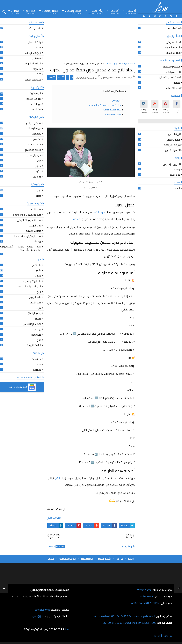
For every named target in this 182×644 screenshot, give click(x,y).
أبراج (39, 161)
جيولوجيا (37, 329)
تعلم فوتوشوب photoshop (27, 215)
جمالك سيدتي (173, 42)
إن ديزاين (37, 242)
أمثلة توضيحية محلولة (112, 109)
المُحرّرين (15, 11)
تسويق (38, 48)
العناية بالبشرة (173, 48)
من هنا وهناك (34, 129)
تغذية (39, 196)
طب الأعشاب (173, 88)
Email (52, 77)
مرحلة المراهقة (172, 145)
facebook (60, 546)
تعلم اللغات (36, 210)
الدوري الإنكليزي (171, 164)
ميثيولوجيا (36, 335)
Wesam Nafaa (144, 590)
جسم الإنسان (35, 313)
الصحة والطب (173, 72)
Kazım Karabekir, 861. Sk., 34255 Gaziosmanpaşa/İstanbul (122, 616)
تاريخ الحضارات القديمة (30, 287)
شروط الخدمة (87, 558)
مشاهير (37, 139)
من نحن (119, 558)
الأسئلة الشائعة (104, 558)
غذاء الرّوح (30, 11)
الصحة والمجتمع (171, 67)
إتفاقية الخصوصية (67, 558)
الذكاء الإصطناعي (32, 324)
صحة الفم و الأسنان (170, 77)
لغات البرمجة (35, 226)
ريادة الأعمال (35, 42)
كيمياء (38, 319)
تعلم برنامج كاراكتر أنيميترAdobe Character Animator (21, 249)
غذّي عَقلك (96, 11)
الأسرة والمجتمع (33, 150)
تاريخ (39, 292)
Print (61, 77)
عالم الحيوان (35, 297)
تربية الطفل (174, 134)
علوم (39, 271)
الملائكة (37, 370)
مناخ (39, 340)
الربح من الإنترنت (33, 53)
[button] (22, 387)
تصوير (39, 166)
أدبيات (177, 189)
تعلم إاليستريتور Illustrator (28, 236)
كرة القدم (175, 175)
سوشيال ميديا (34, 155)
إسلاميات (37, 359)
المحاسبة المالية (33, 80)
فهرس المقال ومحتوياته (113, 91)
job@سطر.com (36, 616)
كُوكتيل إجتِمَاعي (50, 11)
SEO (39, 74)
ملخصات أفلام (172, 29)
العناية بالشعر (173, 53)
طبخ (39, 190)
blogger (51, 546)
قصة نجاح (37, 58)
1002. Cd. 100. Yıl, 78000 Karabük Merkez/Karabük (128, 622)
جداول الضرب (99, 212)
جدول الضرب (116, 100)
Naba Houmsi (147, 596)
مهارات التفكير (34, 99)
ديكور (39, 171)
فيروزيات (37, 177)
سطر (67, 629)
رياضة (177, 170)
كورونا (177, 83)
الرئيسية (131, 558)
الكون (38, 276)
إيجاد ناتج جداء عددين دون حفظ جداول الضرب (92, 69)
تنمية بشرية (36, 93)
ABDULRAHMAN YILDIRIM (145, 603)
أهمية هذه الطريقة (113, 114)
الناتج (58, 478)
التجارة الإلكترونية (33, 64)
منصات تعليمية (34, 231)
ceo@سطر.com (42, 609)
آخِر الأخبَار (114, 11)
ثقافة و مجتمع (34, 123)
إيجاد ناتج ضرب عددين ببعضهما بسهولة (105, 105)
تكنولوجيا (37, 134)
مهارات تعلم (54, 517)
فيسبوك (37, 69)
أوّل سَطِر (131, 11)
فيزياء (38, 308)
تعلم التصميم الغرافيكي (29, 220)
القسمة (77, 219)
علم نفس (37, 265)
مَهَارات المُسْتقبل (73, 11)
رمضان (38, 365)
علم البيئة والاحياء (32, 281)
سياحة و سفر (35, 145)
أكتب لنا (51, 558)
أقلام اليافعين (173, 150)
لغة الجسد (36, 110)
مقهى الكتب (35, 29)
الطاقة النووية (34, 345)
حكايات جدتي (173, 140)
